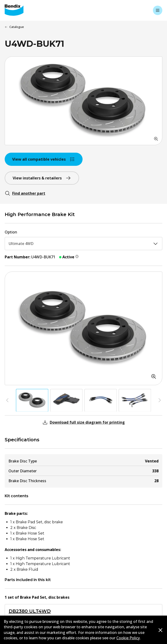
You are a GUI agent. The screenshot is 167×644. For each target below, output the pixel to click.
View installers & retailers (42, 178)
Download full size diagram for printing (83, 422)
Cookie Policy (128, 638)
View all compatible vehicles (44, 159)
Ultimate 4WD (83, 244)
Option (11, 232)
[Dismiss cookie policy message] (160, 630)
